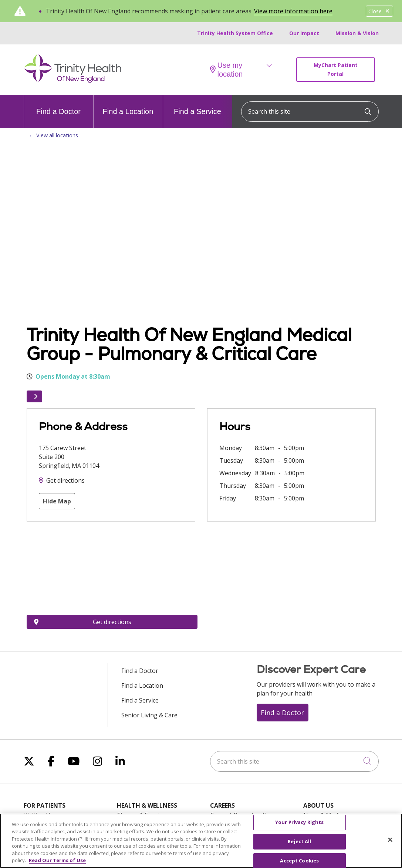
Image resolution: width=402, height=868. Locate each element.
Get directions (65, 480)
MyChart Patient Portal (336, 69)
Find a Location (128, 105)
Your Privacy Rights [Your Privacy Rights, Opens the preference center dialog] (299, 822)
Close (379, 11)
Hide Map (57, 501)
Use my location (227, 70)
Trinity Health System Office (235, 33)
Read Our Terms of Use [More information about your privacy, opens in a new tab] (57, 860)
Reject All (299, 841)
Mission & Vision (357, 33)
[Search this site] (310, 112)
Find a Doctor (58, 105)
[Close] (390, 840)
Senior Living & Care (149, 715)
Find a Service (197, 105)
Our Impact (304, 33)
